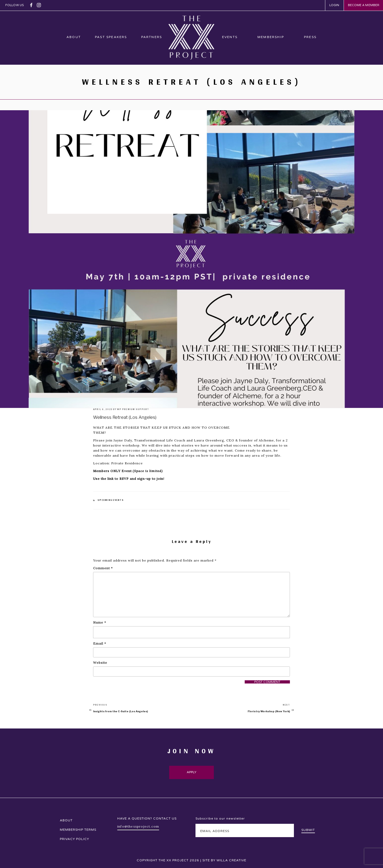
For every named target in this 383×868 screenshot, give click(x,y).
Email (100, 643)
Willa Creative (231, 860)
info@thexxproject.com (138, 826)
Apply (192, 772)
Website (100, 663)
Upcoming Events (111, 500)
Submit (308, 830)
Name (100, 622)
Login (334, 5)
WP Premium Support (133, 409)
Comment (103, 568)
